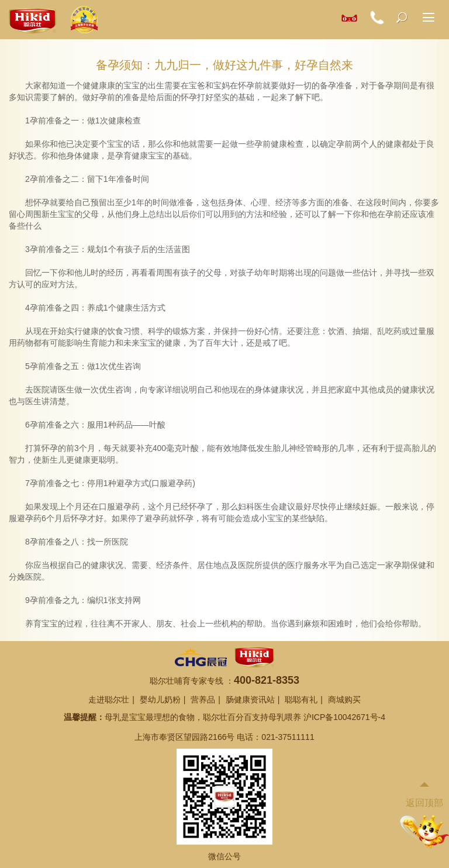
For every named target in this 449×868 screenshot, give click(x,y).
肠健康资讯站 (250, 700)
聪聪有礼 (301, 700)
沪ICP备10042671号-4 (344, 717)
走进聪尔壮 (109, 700)
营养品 (203, 700)
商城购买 (344, 700)
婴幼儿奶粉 (160, 700)
